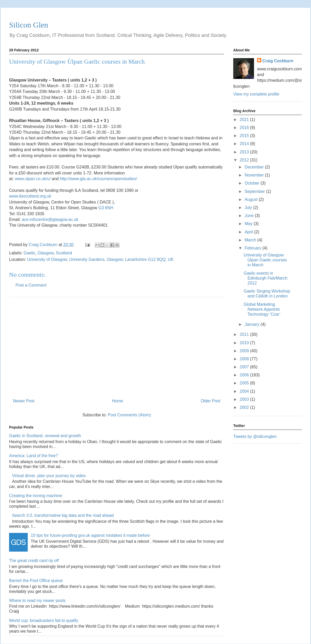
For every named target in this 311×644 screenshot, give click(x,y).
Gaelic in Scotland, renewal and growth (45, 436)
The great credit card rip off (34, 561)
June (250, 216)
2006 (245, 375)
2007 (245, 367)
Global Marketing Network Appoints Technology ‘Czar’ (262, 309)
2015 (245, 136)
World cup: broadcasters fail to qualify (44, 621)
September (255, 191)
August (252, 199)
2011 (245, 334)
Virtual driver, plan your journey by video (49, 476)
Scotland (64, 253)
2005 (245, 383)
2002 (245, 407)
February (253, 248)
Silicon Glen (29, 25)
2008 (245, 359)
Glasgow (45, 253)
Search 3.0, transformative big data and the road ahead (63, 515)
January (253, 324)
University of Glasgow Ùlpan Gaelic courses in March (265, 260)
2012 (245, 160)
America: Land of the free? (34, 456)
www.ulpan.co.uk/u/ (33, 179)
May (249, 224)
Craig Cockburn (44, 245)
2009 (245, 351)
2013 (245, 152)
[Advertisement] (117, 346)
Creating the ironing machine (36, 496)
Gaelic (29, 253)
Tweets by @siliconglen (255, 436)
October (253, 183)
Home (118, 401)
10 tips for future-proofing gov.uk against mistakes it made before (90, 535)
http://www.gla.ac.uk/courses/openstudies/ (98, 179)
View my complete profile (256, 94)
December (255, 167)
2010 (245, 343)
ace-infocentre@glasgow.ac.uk (50, 219)
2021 (245, 120)
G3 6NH (106, 208)
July (249, 208)
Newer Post (24, 401)
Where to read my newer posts (37, 601)
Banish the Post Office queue (36, 581)
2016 (245, 128)
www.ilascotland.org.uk (30, 196)
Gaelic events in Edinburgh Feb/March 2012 (266, 278)
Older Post (210, 401)
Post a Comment (31, 285)
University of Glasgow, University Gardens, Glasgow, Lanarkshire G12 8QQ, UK (100, 259)
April (249, 232)
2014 (245, 144)
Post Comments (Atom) (129, 415)
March (251, 240)
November (255, 175)
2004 (245, 391)
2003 (245, 399)
